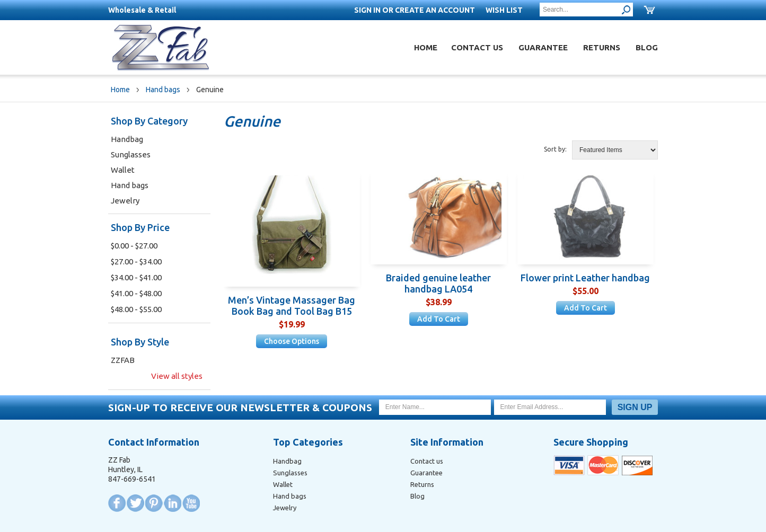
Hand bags (163, 90)
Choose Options (292, 341)
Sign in (367, 10)
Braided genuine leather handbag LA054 (438, 283)
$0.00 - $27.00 (134, 246)
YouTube (191, 503)
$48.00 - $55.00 (136, 309)
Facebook (117, 503)
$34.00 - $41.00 (136, 277)
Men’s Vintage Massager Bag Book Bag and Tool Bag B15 (292, 305)
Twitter (135, 503)
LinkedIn (173, 503)
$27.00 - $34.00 (136, 261)
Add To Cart (439, 319)
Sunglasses (131, 154)
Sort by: (555, 149)
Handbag (127, 139)
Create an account (435, 10)
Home (426, 47)
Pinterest (154, 503)
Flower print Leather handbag (585, 278)
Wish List (504, 10)
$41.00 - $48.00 (136, 293)
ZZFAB (123, 360)
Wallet (123, 170)
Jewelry (125, 201)
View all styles (177, 376)
